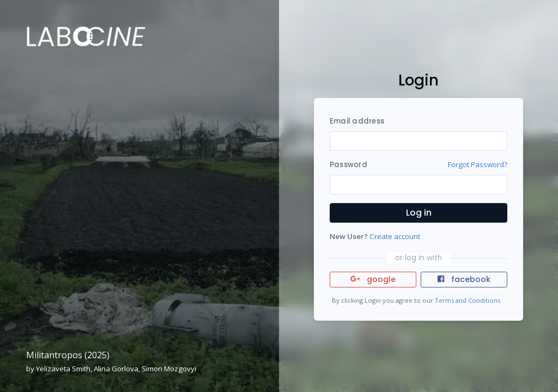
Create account (395, 236)
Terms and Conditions (468, 300)
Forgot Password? (478, 164)
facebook (464, 279)
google (373, 279)
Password (348, 165)
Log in (419, 213)
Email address (357, 121)
